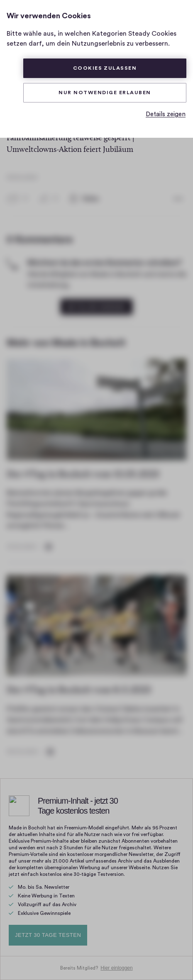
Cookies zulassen (105, 68)
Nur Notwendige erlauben (105, 93)
